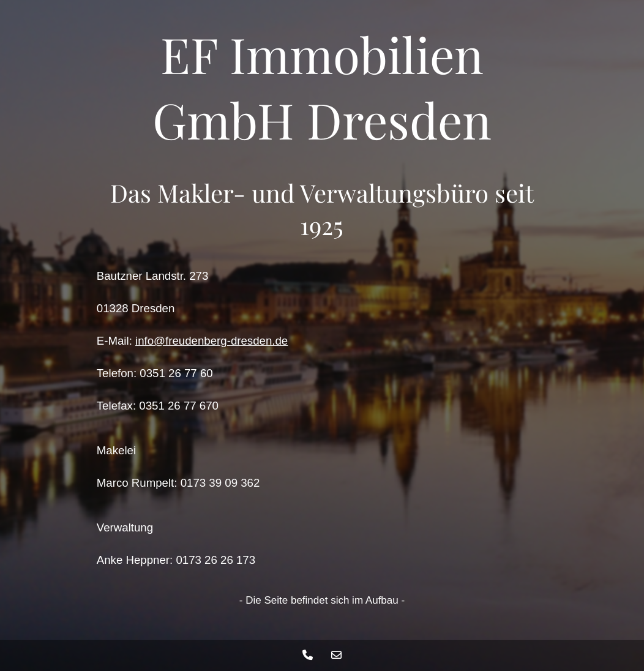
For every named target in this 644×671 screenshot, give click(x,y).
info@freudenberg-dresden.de (212, 341)
